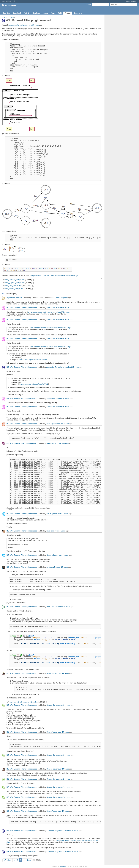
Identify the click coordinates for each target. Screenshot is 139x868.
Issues (46, 13)
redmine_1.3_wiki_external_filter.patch (24, 702)
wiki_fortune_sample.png (14, 289)
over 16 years (34, 25)
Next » (29, 860)
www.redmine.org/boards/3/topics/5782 (33, 360)
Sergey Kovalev (53, 705)
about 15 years (62, 298)
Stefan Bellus (52, 308)
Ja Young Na (51, 567)
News (53, 13)
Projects (9, 1)
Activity (27, 13)
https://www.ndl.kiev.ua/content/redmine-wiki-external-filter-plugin (55, 276)
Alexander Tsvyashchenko (19, 25)
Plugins (11, 17)
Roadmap (36, 13)
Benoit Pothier (52, 673)
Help (14, 1)
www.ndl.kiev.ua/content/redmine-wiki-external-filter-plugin (49, 312)
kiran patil (50, 531)
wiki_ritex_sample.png (13, 286)
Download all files (101, 279)
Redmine (63, 867)
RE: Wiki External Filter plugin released (22, 308)
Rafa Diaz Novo (53, 607)
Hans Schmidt (52, 443)
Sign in (128, 1)
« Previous (8, 860)
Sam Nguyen (52, 424)
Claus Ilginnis (52, 514)
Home (3, 1)
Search (88, 5)
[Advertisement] (118, 57)
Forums (68, 13)
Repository (78, 13)
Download (17, 13)
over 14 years (63, 443)
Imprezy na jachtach (14, 298)
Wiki (60, 13)
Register (134, 1)
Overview (6, 13)
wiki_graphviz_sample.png (15, 283)
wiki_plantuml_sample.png (15, 280)
